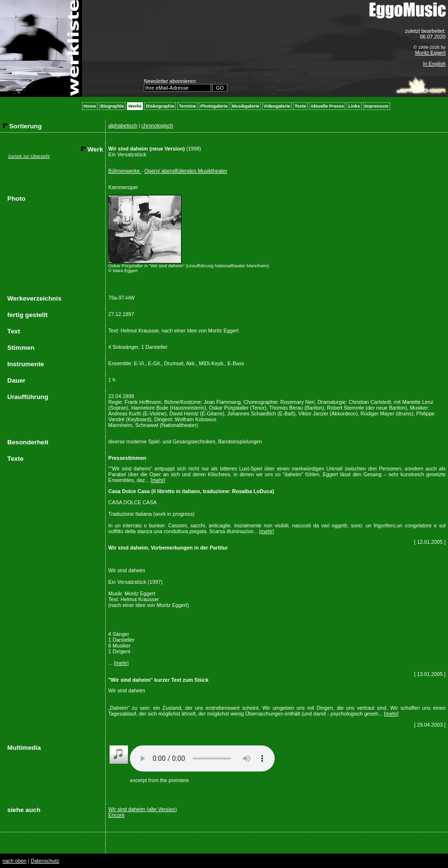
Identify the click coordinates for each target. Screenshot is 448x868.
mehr (158, 480)
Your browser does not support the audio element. (202, 758)
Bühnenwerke (125, 171)
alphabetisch (123, 125)
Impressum (377, 106)
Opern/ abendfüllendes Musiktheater (186, 171)
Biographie (112, 106)
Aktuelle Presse (327, 106)
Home (90, 106)
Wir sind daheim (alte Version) (142, 809)
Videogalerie (277, 106)
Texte (300, 106)
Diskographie (160, 106)
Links (354, 106)
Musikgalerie (246, 106)
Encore (116, 815)
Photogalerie (214, 106)
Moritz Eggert (430, 53)
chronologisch (157, 125)
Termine (187, 106)
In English (434, 64)
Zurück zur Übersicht (29, 156)
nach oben (14, 861)
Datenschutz (45, 861)
